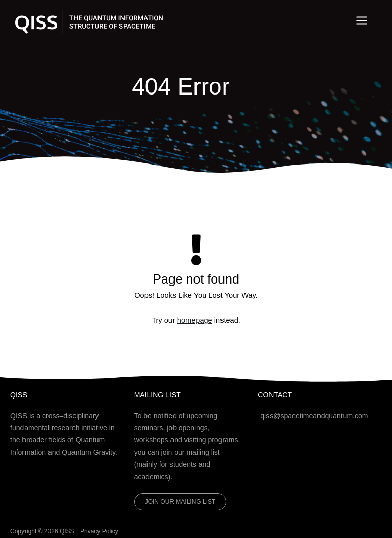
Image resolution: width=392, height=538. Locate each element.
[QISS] (90, 22)
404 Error (181, 86)
